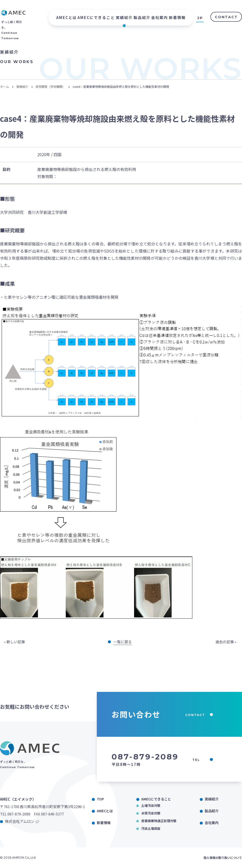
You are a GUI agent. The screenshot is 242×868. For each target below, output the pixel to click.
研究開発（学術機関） (50, 86)
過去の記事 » (226, 642)
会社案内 (160, 17)
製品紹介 (142, 17)
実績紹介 (124, 17)
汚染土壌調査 (151, 828)
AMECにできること (96, 17)
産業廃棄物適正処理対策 (159, 821)
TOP (100, 799)
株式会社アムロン (20, 821)
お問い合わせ (162, 714)
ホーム (4, 86)
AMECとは (67, 17)
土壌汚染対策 (151, 805)
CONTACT (226, 17)
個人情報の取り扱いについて (223, 858)
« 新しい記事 (14, 642)
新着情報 (177, 17)
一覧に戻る (123, 642)
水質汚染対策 (151, 813)
